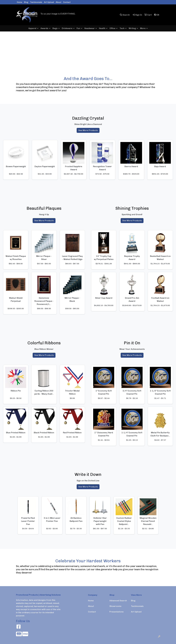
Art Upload (49, 2)
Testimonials (36, 2)
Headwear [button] (90, 28)
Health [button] (102, 28)
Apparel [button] (32, 28)
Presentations (117, 612)
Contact (67, 2)
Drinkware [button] (67, 28)
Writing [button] (132, 28)
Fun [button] (78, 28)
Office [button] (112, 28)
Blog (26, 2)
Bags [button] (55, 28)
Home (20, 2)
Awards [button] (44, 28)
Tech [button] (122, 28)
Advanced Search (118, 601)
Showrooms (115, 606)
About (59, 2)
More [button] (143, 28)
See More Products (88, 130)
